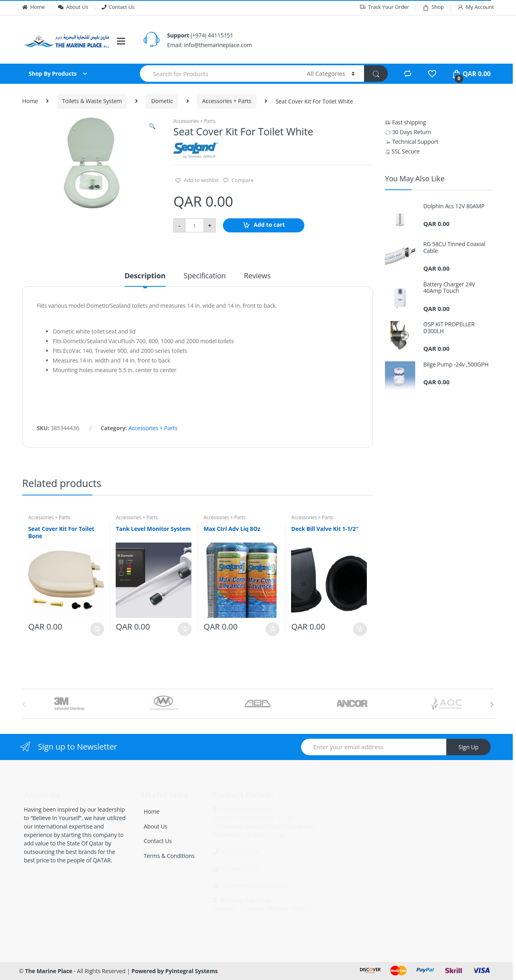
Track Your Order (384, 7)
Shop (433, 7)
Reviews (257, 276)
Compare (242, 180)
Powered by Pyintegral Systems (175, 971)
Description (145, 276)
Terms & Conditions (169, 856)
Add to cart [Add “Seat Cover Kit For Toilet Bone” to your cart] (97, 629)
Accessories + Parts (227, 101)
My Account (475, 7)
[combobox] (219, 74)
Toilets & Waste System (92, 101)
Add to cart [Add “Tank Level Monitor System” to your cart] (184, 629)
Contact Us (118, 7)
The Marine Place (49, 971)
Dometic (162, 101)
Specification (205, 276)
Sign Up (468, 747)
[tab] (145, 279)
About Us (73, 7)
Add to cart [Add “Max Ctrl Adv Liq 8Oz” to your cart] (272, 629)
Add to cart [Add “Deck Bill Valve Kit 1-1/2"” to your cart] (360, 629)
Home (33, 7)
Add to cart (269, 225)
